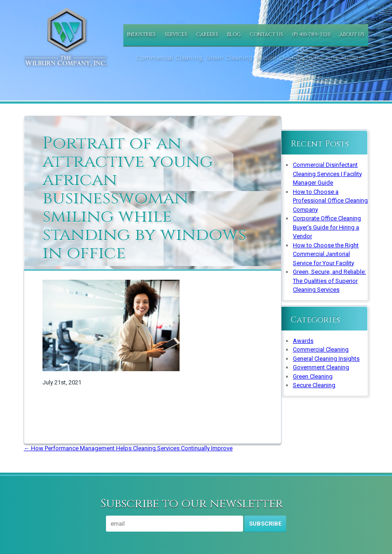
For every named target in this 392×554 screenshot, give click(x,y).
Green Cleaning (313, 376)
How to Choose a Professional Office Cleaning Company (330, 201)
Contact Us (266, 35)
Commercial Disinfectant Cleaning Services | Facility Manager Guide (327, 174)
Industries (141, 35)
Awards (303, 341)
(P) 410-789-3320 (311, 35)
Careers (207, 35)
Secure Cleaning (314, 385)
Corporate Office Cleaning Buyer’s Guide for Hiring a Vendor (327, 227)
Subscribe (265, 524)
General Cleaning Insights (326, 359)
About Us (352, 35)
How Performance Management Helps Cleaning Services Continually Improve (128, 448)
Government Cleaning (321, 367)
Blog (234, 35)
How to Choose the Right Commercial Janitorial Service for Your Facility (326, 254)
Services (176, 35)
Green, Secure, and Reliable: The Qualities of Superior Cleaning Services (329, 281)
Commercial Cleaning (321, 349)
